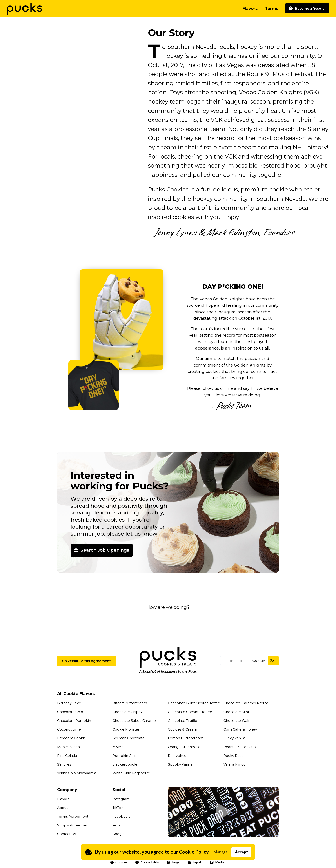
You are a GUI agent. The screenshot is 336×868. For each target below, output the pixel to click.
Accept (241, 852)
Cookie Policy (194, 852)
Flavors (250, 8)
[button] (168, 434)
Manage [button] (221, 852)
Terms (272, 8)
